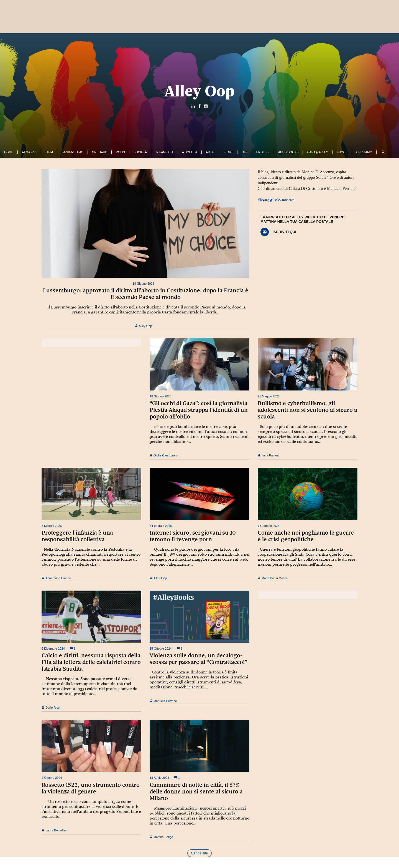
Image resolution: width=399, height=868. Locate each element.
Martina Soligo (161, 837)
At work (29, 152)
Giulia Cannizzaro (164, 455)
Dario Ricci (51, 708)
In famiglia (164, 152)
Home (9, 152)
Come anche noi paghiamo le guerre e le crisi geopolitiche (306, 536)
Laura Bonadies (54, 830)
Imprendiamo (72, 152)
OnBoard (100, 152)
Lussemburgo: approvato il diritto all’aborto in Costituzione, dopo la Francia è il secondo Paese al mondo (146, 294)
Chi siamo (364, 152)
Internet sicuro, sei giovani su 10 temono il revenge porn (193, 536)
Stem (49, 152)
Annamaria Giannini (57, 578)
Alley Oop (200, 91)
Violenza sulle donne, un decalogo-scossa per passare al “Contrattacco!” (198, 659)
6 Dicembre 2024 (53, 649)
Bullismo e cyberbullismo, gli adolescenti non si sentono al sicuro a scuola (307, 410)
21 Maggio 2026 (269, 396)
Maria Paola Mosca (273, 578)
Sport (228, 152)
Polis (120, 152)
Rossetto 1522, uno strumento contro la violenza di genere (91, 788)
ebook (342, 152)
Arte (210, 152)
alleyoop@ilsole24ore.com (276, 200)
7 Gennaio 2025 (268, 526)
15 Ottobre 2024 (161, 649)
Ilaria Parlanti (268, 455)
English (263, 152)
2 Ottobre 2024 (52, 778)
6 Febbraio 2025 (161, 526)
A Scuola (190, 152)
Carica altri (199, 853)
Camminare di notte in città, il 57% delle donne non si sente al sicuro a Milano (196, 792)
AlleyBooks (288, 152)
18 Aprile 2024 (159, 778)
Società (140, 152)
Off (245, 152)
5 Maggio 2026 (52, 526)
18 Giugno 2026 (143, 284)
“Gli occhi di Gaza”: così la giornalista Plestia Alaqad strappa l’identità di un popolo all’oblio (199, 410)
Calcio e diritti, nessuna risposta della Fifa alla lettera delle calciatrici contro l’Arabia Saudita (91, 662)
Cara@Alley (318, 152)
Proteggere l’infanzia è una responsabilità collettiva (77, 536)
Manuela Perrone (163, 701)
